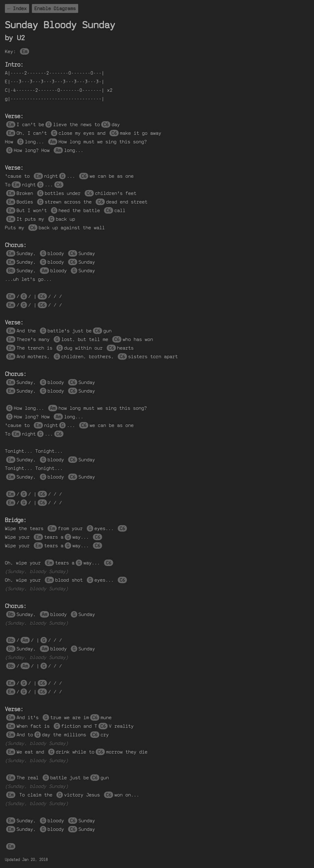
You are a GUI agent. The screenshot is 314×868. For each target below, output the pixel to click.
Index (20, 8)
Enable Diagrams (55, 8)
